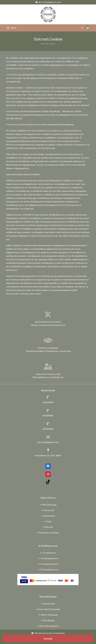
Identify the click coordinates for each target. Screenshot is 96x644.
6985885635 (48, 416)
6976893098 (48, 429)
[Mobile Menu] (12, 28)
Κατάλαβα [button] (48, 638)
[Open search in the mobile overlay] (84, 28)
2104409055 (48, 402)
